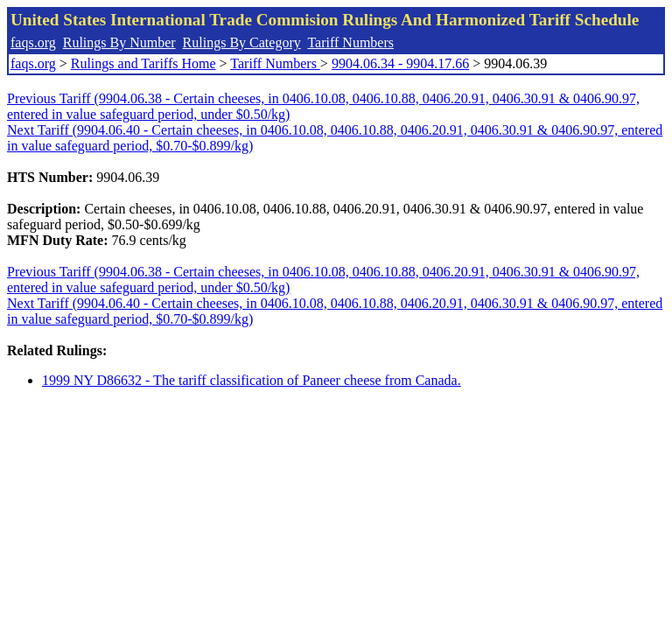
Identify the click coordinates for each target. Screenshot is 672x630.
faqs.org (33, 42)
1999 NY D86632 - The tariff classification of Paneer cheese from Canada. (252, 380)
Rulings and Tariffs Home (143, 63)
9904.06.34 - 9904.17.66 (400, 63)
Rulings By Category (242, 42)
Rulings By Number (119, 42)
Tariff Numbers (350, 42)
